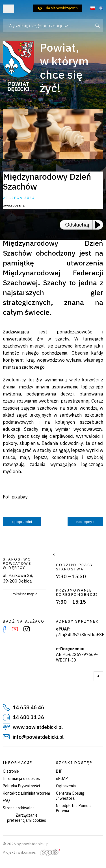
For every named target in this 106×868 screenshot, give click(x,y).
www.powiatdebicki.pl (38, 727)
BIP (59, 771)
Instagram (27, 629)
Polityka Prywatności (21, 786)
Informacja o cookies (21, 779)
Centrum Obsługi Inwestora (71, 796)
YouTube (15, 629)
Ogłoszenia (66, 786)
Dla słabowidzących (61, 8)
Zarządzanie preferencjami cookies (27, 818)
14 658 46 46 (28, 707)
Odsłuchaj (77, 225)
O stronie (11, 771)
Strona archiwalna (19, 808)
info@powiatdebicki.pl (38, 737)
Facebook (5, 629)
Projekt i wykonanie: (32, 852)
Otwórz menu (8, 9)
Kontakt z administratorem (26, 793)
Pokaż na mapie (25, 594)
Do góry (98, 676)
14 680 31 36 (28, 717)
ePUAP (62, 779)
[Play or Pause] (99, 225)
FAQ (6, 801)
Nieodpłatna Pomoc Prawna (73, 808)
